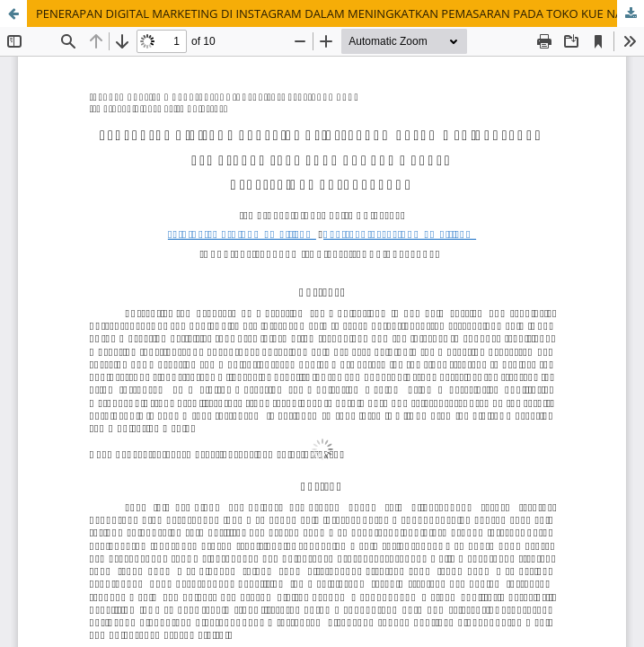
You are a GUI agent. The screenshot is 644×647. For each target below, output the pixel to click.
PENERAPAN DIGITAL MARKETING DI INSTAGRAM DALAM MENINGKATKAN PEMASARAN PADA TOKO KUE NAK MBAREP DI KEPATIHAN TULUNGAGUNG (340, 13)
